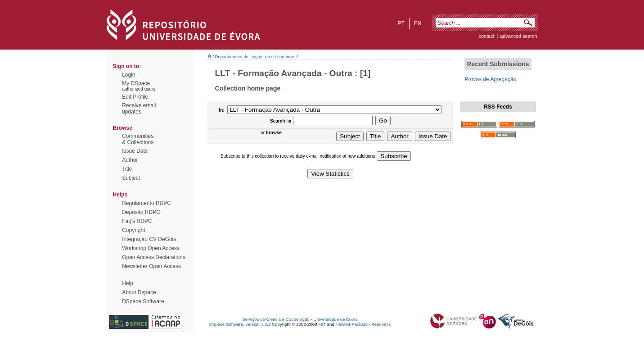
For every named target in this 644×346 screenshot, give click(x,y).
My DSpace (136, 83)
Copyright (133, 230)
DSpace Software (143, 301)
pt (401, 23)
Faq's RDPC (137, 221)
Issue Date (135, 151)
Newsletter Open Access (151, 266)
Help (128, 283)
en (418, 23)
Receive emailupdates (139, 109)
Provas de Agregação (490, 79)
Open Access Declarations (154, 257)
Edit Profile (135, 97)
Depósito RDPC (141, 212)
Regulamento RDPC (146, 203)
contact (487, 36)
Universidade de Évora (335, 319)
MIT (322, 324)
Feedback (381, 324)
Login (128, 75)
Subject (131, 178)
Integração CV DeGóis (149, 239)
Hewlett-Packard (352, 324)
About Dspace (139, 292)
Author (130, 160)
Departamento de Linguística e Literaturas (255, 57)
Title (127, 169)
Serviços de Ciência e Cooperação (276, 319)
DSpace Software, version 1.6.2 (240, 324)
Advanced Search (518, 36)
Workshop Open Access (151, 248)
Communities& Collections (138, 139)
